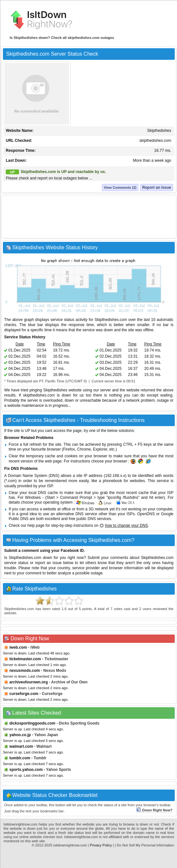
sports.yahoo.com (26, 770)
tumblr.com (20, 758)
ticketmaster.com (25, 659)
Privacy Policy (101, 845)
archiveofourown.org (29, 682)
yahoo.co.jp (20, 735)
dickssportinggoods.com (32, 723)
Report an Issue (157, 187)
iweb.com (18, 647)
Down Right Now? (154, 810)
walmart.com (21, 746)
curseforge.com (24, 694)
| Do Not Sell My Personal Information (144, 845)
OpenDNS (146, 514)
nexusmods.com (25, 671)
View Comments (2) (120, 187)
